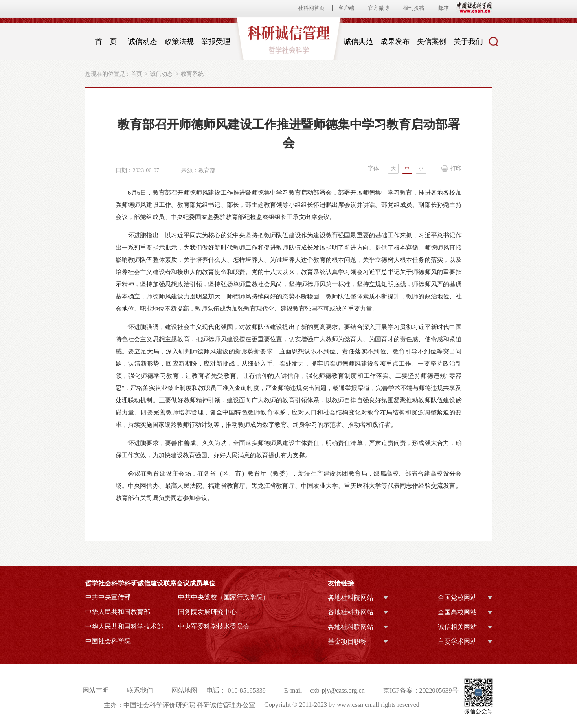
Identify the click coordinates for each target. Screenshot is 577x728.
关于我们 (468, 42)
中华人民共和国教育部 (118, 612)
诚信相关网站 (457, 627)
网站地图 (184, 690)
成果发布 (395, 42)
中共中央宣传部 (108, 597)
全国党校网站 (457, 598)
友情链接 (341, 583)
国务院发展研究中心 (207, 612)
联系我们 (140, 690)
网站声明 (96, 690)
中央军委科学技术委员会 (214, 626)
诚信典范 (358, 42)
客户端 (346, 8)
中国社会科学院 (108, 641)
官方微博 (379, 8)
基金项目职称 (347, 641)
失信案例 (432, 42)
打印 (456, 168)
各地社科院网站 (351, 598)
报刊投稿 (414, 8)
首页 (136, 74)
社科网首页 (311, 8)
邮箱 (443, 8)
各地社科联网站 (351, 627)
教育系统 (192, 74)
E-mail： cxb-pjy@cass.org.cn (325, 690)
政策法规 (179, 42)
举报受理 (216, 42)
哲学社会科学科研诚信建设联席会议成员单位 (150, 583)
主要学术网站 (457, 641)
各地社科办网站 (351, 612)
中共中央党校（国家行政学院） (224, 597)
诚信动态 (143, 42)
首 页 (106, 42)
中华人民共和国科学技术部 (124, 626)
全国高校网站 (457, 612)
